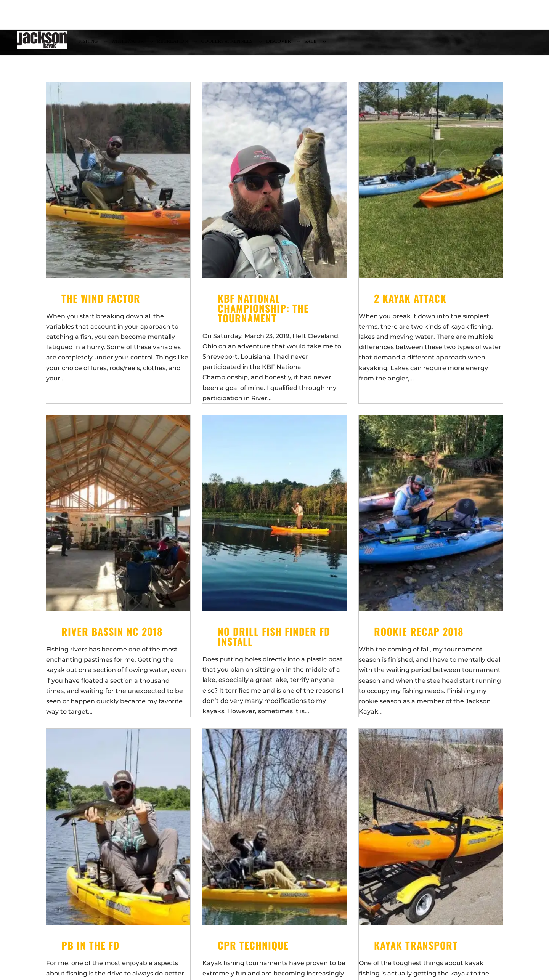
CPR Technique (253, 950)
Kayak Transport (416, 950)
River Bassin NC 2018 (112, 636)
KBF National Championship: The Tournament (263, 313)
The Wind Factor (101, 303)
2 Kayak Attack (410, 303)
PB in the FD (90, 950)
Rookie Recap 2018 (419, 636)
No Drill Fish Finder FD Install (274, 641)
